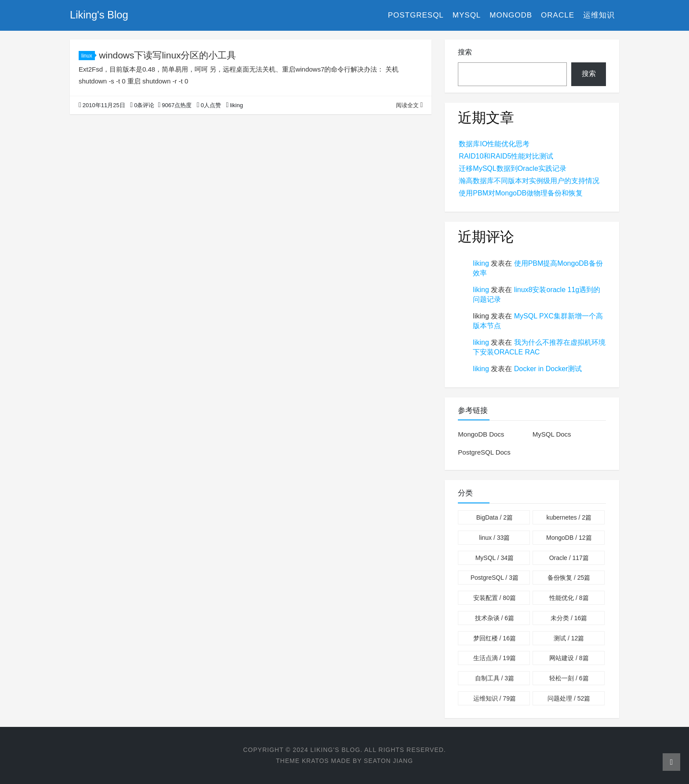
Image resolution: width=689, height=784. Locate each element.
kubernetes (569, 517)
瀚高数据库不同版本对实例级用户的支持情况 (529, 181)
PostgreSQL (416, 15)
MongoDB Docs (481, 434)
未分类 (569, 618)
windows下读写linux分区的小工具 (168, 55)
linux (88, 56)
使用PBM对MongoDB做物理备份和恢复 (521, 193)
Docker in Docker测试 (548, 369)
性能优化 (569, 598)
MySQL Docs (552, 434)
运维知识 (599, 15)
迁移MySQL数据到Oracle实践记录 (512, 168)
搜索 (465, 52)
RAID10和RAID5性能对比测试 (506, 156)
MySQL (467, 15)
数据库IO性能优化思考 (494, 144)
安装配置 (495, 598)
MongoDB (511, 15)
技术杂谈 (495, 618)
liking (481, 263)
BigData (495, 517)
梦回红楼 (495, 638)
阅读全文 (409, 105)
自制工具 (495, 678)
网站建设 (569, 658)
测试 (569, 638)
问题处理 (569, 698)
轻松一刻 (569, 678)
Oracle (558, 15)
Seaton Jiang (389, 761)
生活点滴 (495, 658)
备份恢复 (569, 578)
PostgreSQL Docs (484, 452)
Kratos (315, 761)
